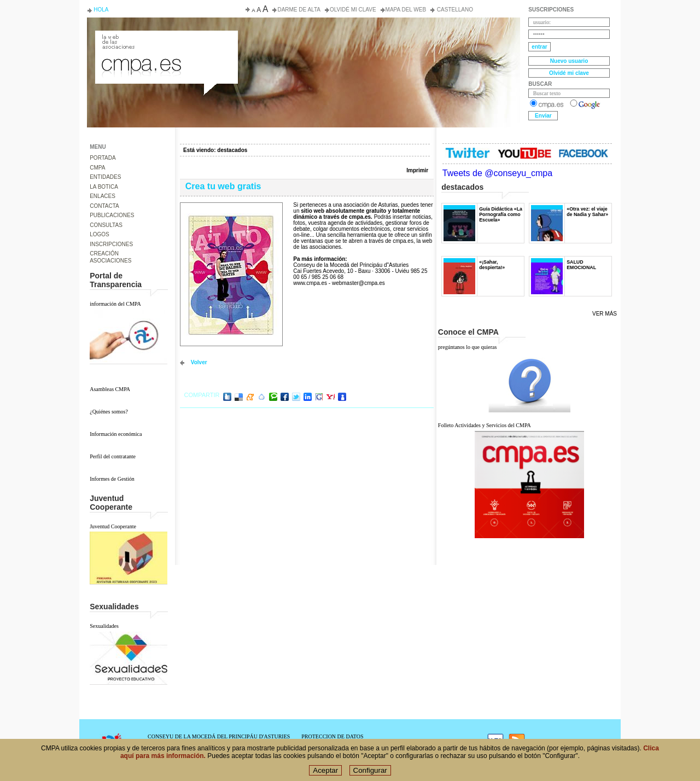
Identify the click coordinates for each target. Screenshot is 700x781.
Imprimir (417, 170)
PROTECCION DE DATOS (332, 736)
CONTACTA (104, 206)
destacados (232, 150)
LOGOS (100, 234)
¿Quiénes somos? (109, 412)
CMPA (97, 168)
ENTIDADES (105, 177)
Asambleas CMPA (110, 389)
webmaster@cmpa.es (358, 283)
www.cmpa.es (310, 283)
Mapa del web (406, 10)
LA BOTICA (104, 187)
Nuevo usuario (569, 61)
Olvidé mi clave (353, 10)
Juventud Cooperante (113, 526)
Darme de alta (299, 10)
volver (199, 362)
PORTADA (103, 158)
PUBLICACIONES (112, 215)
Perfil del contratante (113, 456)
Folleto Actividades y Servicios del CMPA (485, 425)
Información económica (116, 434)
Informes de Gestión (112, 479)
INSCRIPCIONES (111, 244)
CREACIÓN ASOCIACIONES (110, 257)
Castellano (454, 10)
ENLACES (103, 196)
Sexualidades (104, 626)
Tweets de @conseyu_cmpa (497, 173)
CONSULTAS (106, 225)
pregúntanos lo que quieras (467, 347)
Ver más (605, 314)
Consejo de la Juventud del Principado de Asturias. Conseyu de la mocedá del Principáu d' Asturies (166, 40)
